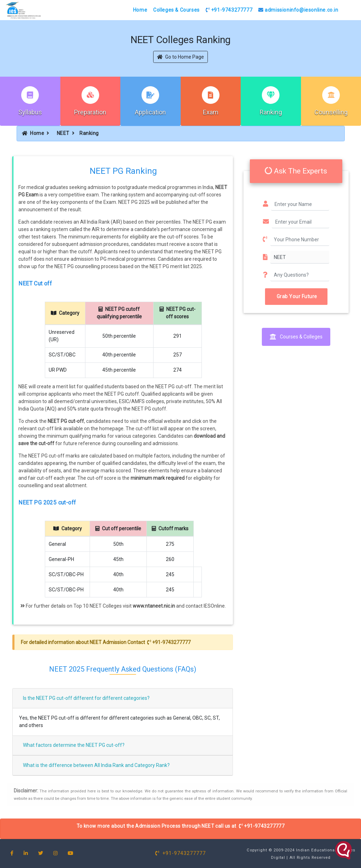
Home (140, 10)
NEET (63, 133)
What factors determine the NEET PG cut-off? (74, 745)
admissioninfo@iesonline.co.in (298, 10)
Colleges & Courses (176, 10)
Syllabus (30, 112)
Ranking (271, 112)
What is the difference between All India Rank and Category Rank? (96, 765)
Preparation (90, 112)
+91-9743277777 (229, 10)
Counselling (331, 112)
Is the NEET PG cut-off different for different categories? (86, 698)
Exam (211, 112)
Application (150, 112)
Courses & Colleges (296, 337)
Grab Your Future (296, 296)
